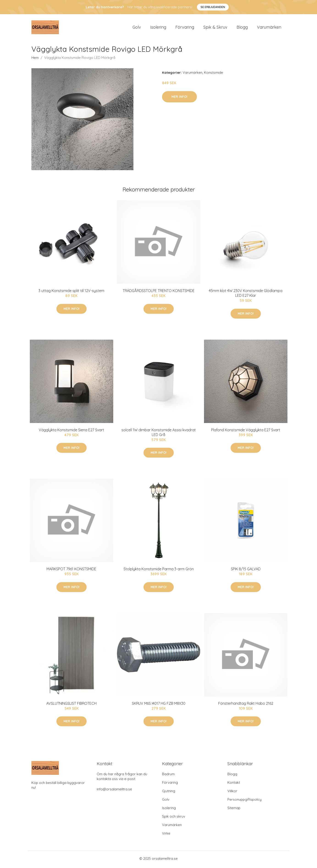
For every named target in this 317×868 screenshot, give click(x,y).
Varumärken (269, 28)
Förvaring (185, 28)
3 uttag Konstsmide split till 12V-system (71, 292)
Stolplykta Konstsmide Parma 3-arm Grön (159, 570)
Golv (137, 28)
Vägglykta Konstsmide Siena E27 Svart (71, 431)
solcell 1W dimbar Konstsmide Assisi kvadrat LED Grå (159, 434)
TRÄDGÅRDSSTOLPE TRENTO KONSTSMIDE (159, 292)
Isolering (158, 28)
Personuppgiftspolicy (244, 801)
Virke (166, 835)
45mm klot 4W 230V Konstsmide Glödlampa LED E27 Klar (246, 295)
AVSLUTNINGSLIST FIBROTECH (71, 705)
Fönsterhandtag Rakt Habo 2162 (246, 705)
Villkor (232, 793)
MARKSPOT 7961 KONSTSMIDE (71, 570)
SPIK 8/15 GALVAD (246, 570)
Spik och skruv (174, 818)
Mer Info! (179, 98)
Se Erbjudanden (213, 7)
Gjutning (169, 793)
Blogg (242, 28)
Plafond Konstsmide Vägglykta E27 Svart (246, 431)
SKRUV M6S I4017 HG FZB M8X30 (159, 705)
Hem (35, 59)
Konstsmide (214, 74)
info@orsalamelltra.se (114, 791)
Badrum (168, 776)
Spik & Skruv (215, 28)
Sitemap (234, 809)
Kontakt (234, 784)
